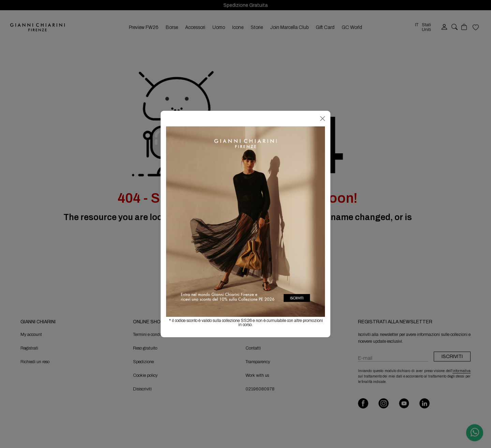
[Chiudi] (323, 119)
